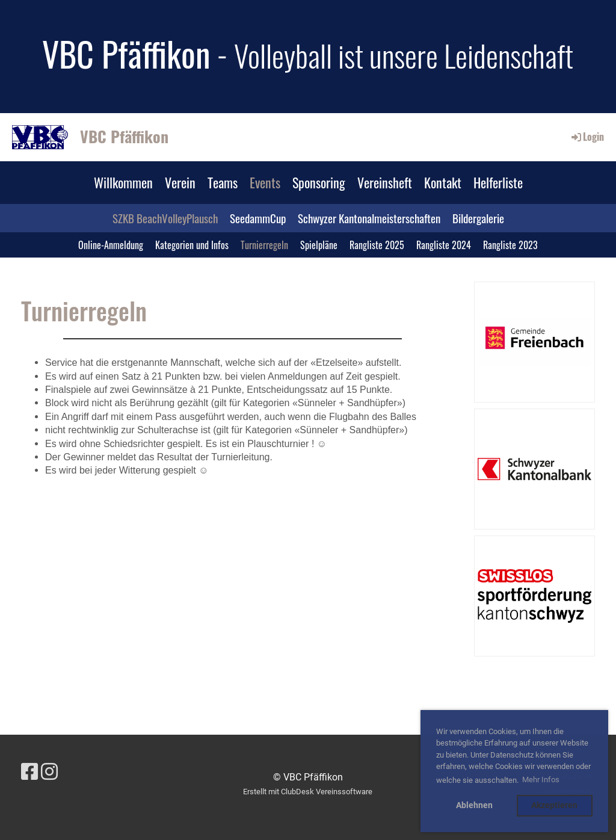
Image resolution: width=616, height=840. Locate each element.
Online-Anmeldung (111, 245)
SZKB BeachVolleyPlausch (165, 218)
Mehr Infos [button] (541, 780)
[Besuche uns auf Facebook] (29, 772)
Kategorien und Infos (192, 245)
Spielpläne (319, 245)
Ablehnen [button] (474, 805)
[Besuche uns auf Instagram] (49, 772)
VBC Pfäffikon (124, 137)
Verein (180, 182)
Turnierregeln (264, 245)
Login (587, 137)
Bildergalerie (478, 218)
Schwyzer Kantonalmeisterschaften (369, 218)
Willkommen (123, 182)
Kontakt (443, 182)
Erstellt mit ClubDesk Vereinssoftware (308, 792)
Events (265, 182)
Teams (223, 182)
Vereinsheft (385, 182)
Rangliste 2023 (510, 245)
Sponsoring (319, 182)
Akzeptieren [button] (554, 805)
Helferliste (498, 182)
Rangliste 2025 (377, 245)
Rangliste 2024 (444, 245)
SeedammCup (258, 218)
